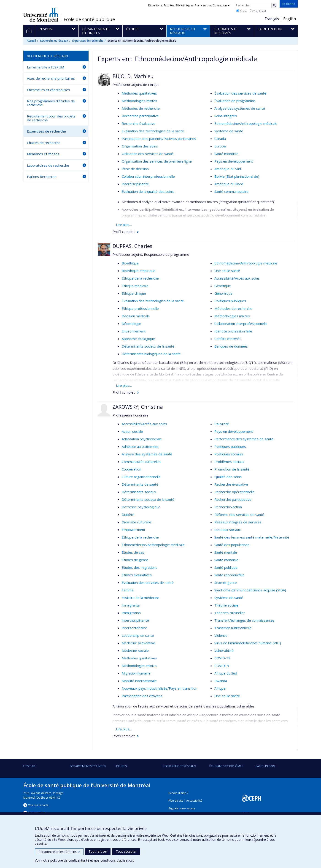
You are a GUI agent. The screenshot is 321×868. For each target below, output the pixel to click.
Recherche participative (140, 116)
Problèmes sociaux (229, 462)
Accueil (31, 41)
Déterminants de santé (140, 484)
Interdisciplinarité (135, 184)
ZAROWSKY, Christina (138, 407)
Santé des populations (232, 545)
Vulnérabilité (224, 650)
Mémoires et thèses (43, 154)
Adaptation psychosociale (142, 439)
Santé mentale (226, 552)
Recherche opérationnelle (235, 492)
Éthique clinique (134, 293)
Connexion (221, 5)
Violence (221, 635)
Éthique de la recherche (140, 278)
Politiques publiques (230, 301)
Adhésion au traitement (140, 446)
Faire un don (265, 766)
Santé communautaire (231, 191)
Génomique (223, 293)
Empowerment (134, 530)
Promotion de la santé (232, 469)
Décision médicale (136, 316)
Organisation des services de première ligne (157, 161)
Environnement (134, 331)
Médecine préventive (138, 643)
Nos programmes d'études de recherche (51, 103)
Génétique (223, 286)
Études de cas (133, 552)
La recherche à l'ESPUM (46, 67)
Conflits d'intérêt (228, 339)
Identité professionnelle (233, 331)
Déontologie (131, 324)
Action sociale (132, 431)
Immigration (131, 613)
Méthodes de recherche (141, 108)
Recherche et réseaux (54, 41)
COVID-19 (222, 658)
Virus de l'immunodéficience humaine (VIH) (248, 643)
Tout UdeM (258, 11)
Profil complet (124, 231)
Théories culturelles (230, 613)
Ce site (241, 11)
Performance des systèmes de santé (244, 439)
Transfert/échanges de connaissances (244, 620)
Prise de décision (135, 169)
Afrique (220, 688)
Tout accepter (126, 851)
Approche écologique (138, 339)
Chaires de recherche (44, 143)
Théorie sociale (226, 605)
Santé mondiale (226, 154)
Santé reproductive (229, 575)
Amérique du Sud (228, 169)
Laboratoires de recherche (48, 165)
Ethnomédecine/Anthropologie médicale (246, 123)
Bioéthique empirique (139, 271)
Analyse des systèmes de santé (240, 108)
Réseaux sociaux (228, 530)
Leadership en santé (138, 635)
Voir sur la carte (38, 805)
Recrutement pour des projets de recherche (51, 118)
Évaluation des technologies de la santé (153, 131)
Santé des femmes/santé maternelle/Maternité (252, 537)
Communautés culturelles (142, 462)
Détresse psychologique (141, 507)
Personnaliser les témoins (59, 852)
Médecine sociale (135, 650)
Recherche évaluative (139, 123)
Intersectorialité (134, 628)
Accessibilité (194, 801)
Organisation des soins (140, 146)
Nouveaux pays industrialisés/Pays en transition (159, 688)
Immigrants (131, 605)
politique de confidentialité (70, 860)
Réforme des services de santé (239, 514)
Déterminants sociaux (139, 492)
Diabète (128, 514)
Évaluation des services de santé (240, 93)
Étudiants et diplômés (226, 766)
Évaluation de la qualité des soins (148, 191)
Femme (128, 590)
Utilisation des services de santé (147, 154)
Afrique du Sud (226, 673)
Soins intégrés (226, 116)
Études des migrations (140, 567)
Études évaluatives (137, 575)
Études (122, 766)
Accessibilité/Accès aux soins (237, 278)
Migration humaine (136, 673)
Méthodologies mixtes (139, 101)
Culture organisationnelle (141, 477)
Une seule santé (227, 271)
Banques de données (231, 346)
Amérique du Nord (229, 184)
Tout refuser (98, 851)
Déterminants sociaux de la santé (148, 346)
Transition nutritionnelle (233, 628)
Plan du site (176, 801)
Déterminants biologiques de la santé (151, 354)
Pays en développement (234, 161)
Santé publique (226, 567)
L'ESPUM (29, 766)
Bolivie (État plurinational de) (237, 176)
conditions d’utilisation (117, 860)
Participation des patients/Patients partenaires (159, 139)
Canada (220, 139)
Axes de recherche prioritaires (51, 78)
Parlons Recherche (42, 177)
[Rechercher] (274, 5)
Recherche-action (228, 507)
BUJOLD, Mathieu (133, 76)
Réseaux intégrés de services (238, 522)
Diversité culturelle (136, 522)
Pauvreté (222, 424)
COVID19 (222, 666)
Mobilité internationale (139, 681)
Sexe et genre (226, 582)
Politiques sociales (229, 454)
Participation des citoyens (142, 696)
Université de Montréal (41, 15)
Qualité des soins (228, 477)
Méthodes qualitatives (139, 93)
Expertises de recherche (88, 41)
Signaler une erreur (182, 808)
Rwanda (221, 681)
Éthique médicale (135, 286)
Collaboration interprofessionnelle (148, 176)
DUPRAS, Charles (132, 246)
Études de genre (135, 560)
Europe (220, 146)
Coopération (131, 469)
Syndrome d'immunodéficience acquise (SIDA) (250, 590)
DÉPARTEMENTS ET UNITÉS (88, 766)
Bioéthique (130, 263)
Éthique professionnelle (140, 308)
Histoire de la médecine (140, 598)
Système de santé (229, 131)
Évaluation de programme (235, 101)
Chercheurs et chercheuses (49, 90)
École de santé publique (89, 19)
